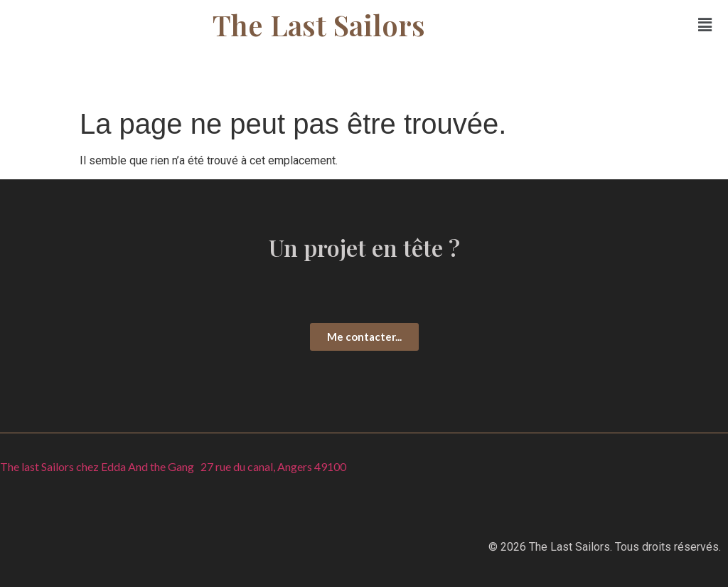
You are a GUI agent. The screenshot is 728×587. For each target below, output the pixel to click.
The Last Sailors (319, 25)
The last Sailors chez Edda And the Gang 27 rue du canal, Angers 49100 (173, 466)
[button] (705, 25)
